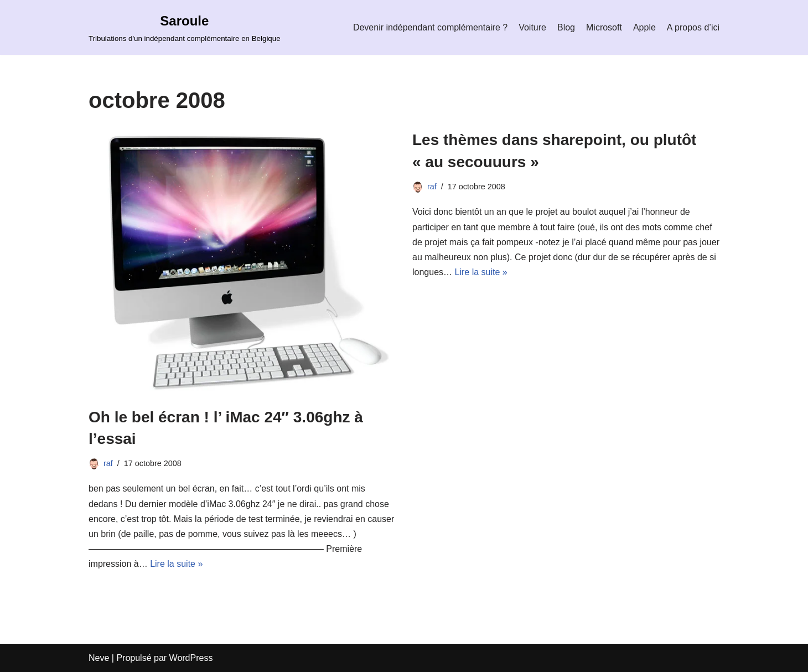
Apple (644, 27)
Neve (99, 658)
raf (108, 463)
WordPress (191, 658)
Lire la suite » (176, 564)
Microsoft (604, 27)
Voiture (532, 27)
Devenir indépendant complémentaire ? (430, 27)
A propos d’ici (693, 27)
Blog (566, 27)
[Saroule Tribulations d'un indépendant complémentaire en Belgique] (185, 27)
